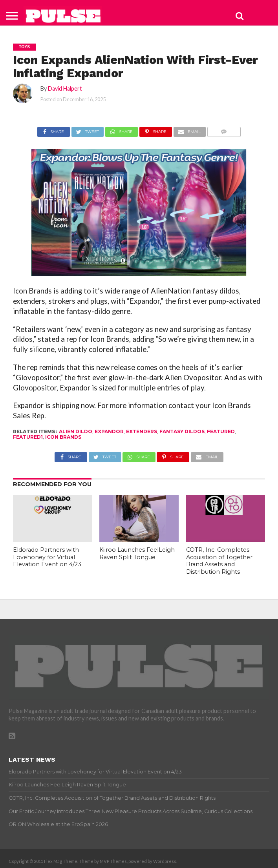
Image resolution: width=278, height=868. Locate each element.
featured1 (28, 437)
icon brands (63, 437)
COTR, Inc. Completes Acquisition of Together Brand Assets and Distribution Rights (219, 561)
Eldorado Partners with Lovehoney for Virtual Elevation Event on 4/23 (47, 557)
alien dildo (76, 431)
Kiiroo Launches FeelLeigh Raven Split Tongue (137, 553)
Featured (221, 431)
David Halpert (65, 88)
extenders (142, 431)
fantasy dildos (182, 431)
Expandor (109, 431)
